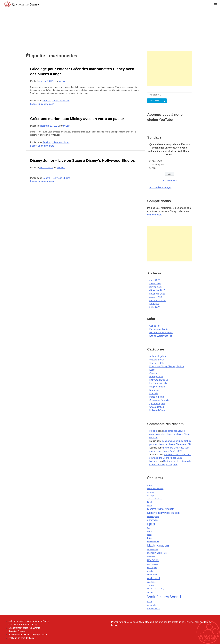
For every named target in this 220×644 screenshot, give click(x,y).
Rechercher (154, 101)
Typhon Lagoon (157, 404)
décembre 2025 (157, 290)
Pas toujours (158, 165)
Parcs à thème (157, 397)
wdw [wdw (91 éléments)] (149, 602)
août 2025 (154, 304)
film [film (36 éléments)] (148, 528)
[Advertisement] (110, 29)
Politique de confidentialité (21, 638)
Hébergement (156, 377)
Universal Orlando (158, 410)
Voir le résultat (170, 181)
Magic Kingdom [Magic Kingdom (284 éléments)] (158, 545)
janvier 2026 (155, 287)
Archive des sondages (160, 187)
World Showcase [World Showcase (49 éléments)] (154, 609)
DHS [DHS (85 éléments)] (149, 502)
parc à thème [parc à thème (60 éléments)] (153, 564)
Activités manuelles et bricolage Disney (28, 635)
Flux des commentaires (161, 333)
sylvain (62, 81)
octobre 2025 (156, 297)
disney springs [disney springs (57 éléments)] (153, 517)
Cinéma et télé (157, 363)
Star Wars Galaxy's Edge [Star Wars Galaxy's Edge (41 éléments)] (156, 589)
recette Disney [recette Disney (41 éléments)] (152, 575)
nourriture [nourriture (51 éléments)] (151, 556)
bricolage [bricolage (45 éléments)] (151, 495)
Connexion (155, 326)
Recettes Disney (17, 631)
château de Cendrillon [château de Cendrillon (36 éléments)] (155, 499)
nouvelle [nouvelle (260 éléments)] (153, 560)
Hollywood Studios (61, 178)
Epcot (152, 370)
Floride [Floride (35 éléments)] (149, 531)
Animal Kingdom (157, 356)
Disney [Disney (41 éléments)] (150, 506)
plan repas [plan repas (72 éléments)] (152, 568)
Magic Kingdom (157, 387)
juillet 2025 (155, 307)
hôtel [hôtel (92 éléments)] (150, 538)
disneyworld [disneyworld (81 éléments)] (153, 520)
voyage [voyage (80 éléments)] (151, 592)
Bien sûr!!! (157, 161)
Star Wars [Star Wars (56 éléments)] (151, 585)
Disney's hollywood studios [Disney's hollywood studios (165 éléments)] (163, 513)
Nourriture (154, 390)
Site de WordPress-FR (161, 336)
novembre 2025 (157, 294)
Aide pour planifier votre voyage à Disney (29, 621)
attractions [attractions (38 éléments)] (151, 492)
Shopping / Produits (159, 400)
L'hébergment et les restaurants (24, 628)
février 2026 (155, 284)
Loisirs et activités (61, 101)
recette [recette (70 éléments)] (150, 571)
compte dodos (154, 215)
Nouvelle (154, 393)
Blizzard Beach (157, 360)
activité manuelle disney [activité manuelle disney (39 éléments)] (156, 489)
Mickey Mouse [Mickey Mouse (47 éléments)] (153, 550)
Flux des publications (160, 329)
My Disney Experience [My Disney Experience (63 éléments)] (157, 553)
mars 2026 (155, 280)
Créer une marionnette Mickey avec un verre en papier (77, 119)
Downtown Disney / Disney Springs (167, 366)
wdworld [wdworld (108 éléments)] (152, 605)
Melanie (61, 168)
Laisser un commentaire (42, 104)
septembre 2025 (157, 300)
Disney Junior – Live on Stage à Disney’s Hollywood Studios (82, 160)
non (154, 168)
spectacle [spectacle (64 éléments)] (151, 582)
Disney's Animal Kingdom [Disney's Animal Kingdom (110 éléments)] (161, 509)
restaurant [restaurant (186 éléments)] (153, 578)
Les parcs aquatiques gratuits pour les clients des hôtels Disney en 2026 (170, 434)
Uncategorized (157, 407)
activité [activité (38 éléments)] (150, 485)
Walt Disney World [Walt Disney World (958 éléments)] (164, 597)
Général (47, 101)
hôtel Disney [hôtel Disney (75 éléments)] (153, 541)
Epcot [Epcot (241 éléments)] (151, 524)
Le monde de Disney (25, 4)
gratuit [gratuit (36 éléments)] (149, 535)
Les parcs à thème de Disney (23, 625)
